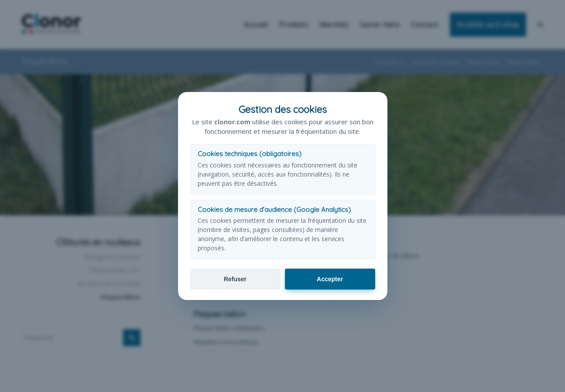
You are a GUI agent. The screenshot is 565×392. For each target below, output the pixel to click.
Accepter (330, 279)
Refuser (235, 279)
